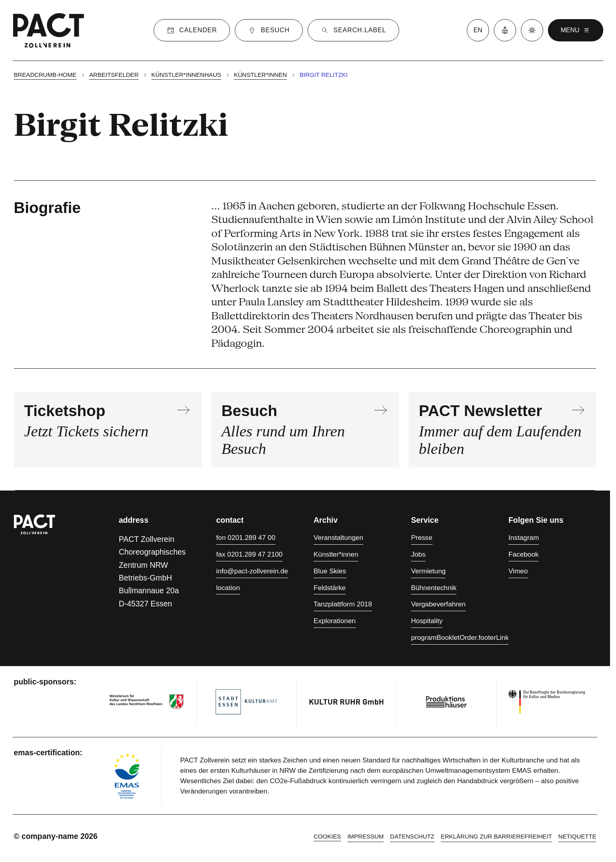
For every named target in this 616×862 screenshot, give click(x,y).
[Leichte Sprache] (505, 30)
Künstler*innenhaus (186, 75)
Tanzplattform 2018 (343, 604)
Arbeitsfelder (114, 75)
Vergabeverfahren (438, 604)
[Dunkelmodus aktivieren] (532, 30)
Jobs (418, 554)
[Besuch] (269, 30)
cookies (327, 836)
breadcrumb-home (45, 75)
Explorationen (335, 621)
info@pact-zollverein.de (252, 571)
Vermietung (428, 571)
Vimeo (518, 571)
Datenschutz (412, 836)
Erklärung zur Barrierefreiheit (496, 836)
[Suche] (353, 30)
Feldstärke (330, 588)
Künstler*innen (260, 75)
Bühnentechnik (434, 588)
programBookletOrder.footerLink (460, 637)
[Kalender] (192, 30)
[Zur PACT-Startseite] (49, 30)
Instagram (524, 538)
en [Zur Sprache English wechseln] (478, 30)
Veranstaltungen (338, 538)
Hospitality (427, 621)
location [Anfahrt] (228, 588)
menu (576, 30)
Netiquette (577, 836)
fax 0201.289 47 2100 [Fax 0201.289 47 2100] (249, 554)
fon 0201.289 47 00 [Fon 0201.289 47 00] (246, 538)
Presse (422, 538)
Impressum (366, 836)
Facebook (524, 554)
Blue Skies (330, 571)
